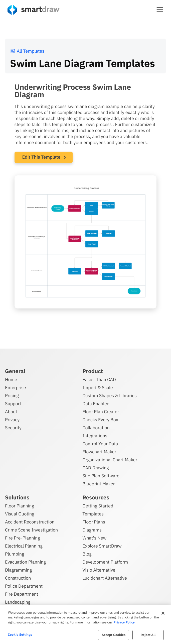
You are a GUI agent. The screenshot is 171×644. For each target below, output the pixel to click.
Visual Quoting (20, 514)
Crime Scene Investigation (31, 530)
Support (13, 404)
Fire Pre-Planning (23, 538)
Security (13, 428)
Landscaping (18, 602)
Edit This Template (41, 157)
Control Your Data (100, 444)
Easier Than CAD (99, 380)
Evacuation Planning (25, 562)
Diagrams (92, 530)
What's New (94, 538)
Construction (18, 578)
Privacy (12, 420)
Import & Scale (98, 388)
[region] (85, 625)
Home (11, 380)
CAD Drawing (96, 468)
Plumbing (15, 554)
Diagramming (19, 570)
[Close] (163, 613)
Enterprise (16, 388)
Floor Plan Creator (101, 412)
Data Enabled (96, 404)
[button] (160, 10)
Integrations (95, 436)
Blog (87, 554)
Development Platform (105, 562)
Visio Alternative (99, 570)
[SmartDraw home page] (34, 10)
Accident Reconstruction (30, 522)
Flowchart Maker (99, 452)
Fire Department (22, 594)
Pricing (12, 396)
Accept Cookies (114, 635)
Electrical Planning (24, 546)
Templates (93, 514)
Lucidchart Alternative (105, 578)
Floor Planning (20, 506)
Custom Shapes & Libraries (110, 396)
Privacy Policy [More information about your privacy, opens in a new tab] (124, 622)
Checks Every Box (100, 420)
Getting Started (98, 506)
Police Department (24, 586)
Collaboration (96, 428)
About (11, 412)
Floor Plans (94, 522)
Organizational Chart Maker (110, 460)
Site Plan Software (101, 476)
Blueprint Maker (99, 484)
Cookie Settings (20, 635)
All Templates (27, 51)
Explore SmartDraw (102, 546)
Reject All (148, 635)
